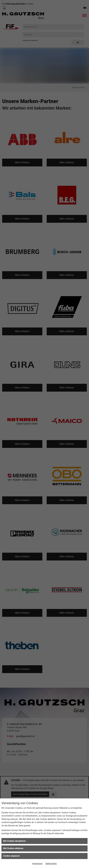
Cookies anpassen (11, 856)
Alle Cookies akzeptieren (14, 841)
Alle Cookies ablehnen (13, 848)
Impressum (37, 864)
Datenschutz (51, 864)
